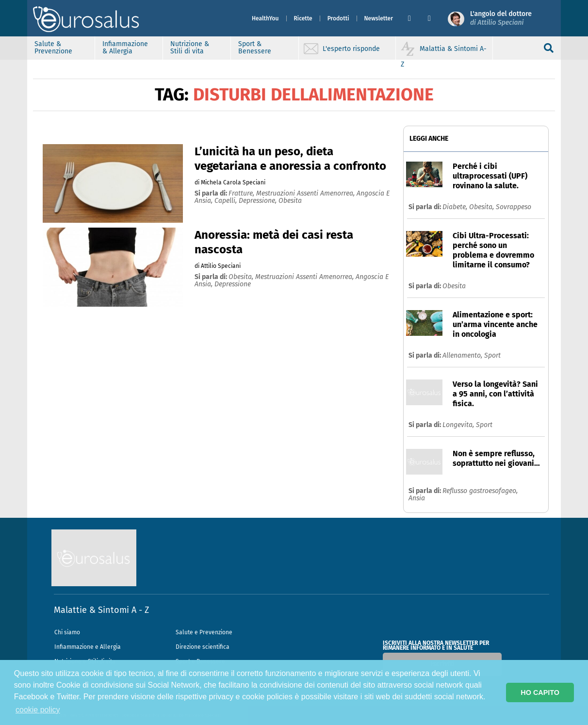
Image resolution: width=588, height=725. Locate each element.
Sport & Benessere (255, 48)
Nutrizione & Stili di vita (190, 48)
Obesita (454, 286)
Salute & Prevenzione (53, 48)
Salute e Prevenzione (204, 632)
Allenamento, (463, 355)
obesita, (242, 277)
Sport (492, 355)
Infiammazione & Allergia (125, 48)
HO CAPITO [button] (540, 692)
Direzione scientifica (203, 647)
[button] (414, 18)
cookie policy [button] (38, 710)
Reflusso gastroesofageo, (480, 491)
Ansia (417, 498)
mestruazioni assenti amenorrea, (306, 193)
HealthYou (265, 18)
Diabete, (456, 207)
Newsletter (379, 18)
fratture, (242, 193)
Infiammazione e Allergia (88, 647)
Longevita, (459, 425)
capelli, (227, 201)
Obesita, (482, 207)
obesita (290, 201)
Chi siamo (67, 632)
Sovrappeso (514, 207)
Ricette (303, 18)
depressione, (259, 201)
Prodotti (338, 18)
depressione (233, 284)
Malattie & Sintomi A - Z (101, 610)
